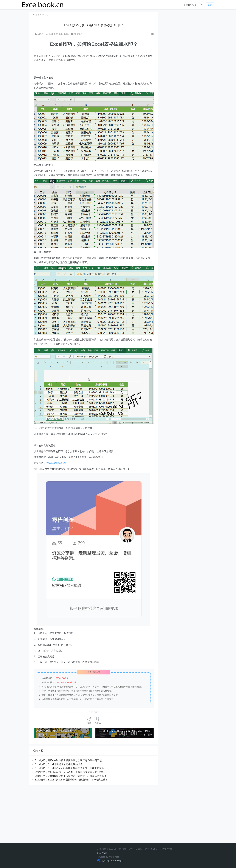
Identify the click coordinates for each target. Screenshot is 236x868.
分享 (89, 721)
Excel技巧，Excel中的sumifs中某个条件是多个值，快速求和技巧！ (71, 768)
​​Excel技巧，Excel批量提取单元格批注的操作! (59, 764)
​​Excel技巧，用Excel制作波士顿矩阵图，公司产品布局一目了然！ (70, 760)
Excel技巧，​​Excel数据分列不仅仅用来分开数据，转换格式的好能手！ (72, 776)
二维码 (98, 721)
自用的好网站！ (191, 5)
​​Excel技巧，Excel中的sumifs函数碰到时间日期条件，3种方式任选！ (71, 780)
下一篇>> (148, 735)
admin (39, 34)
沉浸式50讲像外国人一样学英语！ (54, 731)
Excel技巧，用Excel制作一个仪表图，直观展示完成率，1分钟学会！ (71, 772)
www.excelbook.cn (56, 463)
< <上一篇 (40, 735)
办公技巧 (47, 15)
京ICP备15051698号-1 (112, 861)
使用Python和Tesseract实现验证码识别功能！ (128, 731)
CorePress (102, 853)
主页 (36, 15)
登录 (210, 5)
